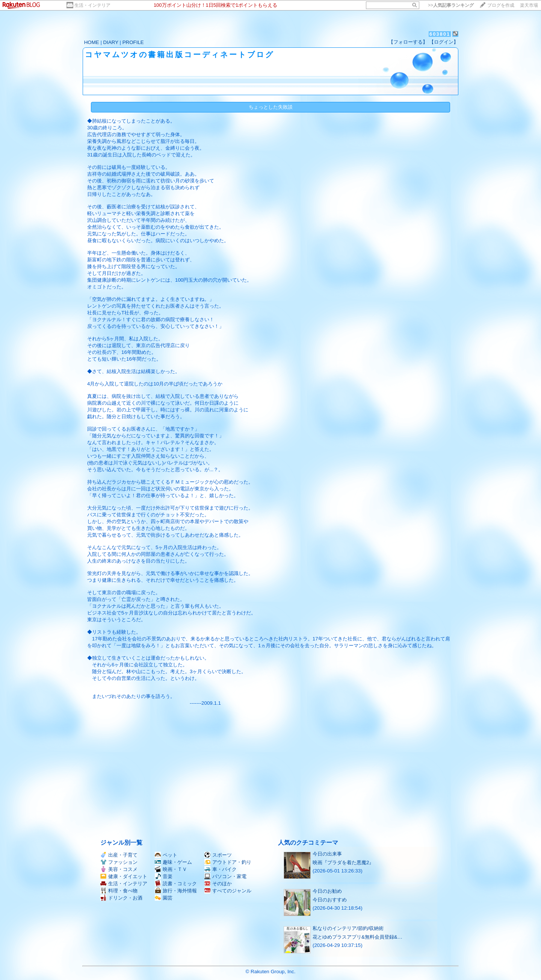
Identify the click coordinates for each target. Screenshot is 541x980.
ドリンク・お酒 (121, 898)
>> (451, 5)
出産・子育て (119, 855)
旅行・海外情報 (176, 891)
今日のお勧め (327, 891)
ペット (166, 855)
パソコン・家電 (225, 876)
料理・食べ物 (119, 891)
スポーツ (218, 855)
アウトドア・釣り (228, 862)
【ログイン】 (444, 42)
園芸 (164, 898)
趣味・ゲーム (173, 862)
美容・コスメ (119, 869)
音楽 (164, 876)
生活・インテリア (92, 5)
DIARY (111, 42)
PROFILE (133, 42)
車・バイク (221, 869)
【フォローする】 (408, 42)
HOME (92, 42)
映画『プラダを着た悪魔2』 (343, 862)
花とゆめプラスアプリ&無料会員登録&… (357, 937)
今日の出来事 (327, 854)
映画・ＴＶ (171, 869)
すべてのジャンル (228, 891)
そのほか (218, 884)
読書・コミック (176, 884)
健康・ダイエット (124, 876)
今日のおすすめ (330, 900)
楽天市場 (529, 5)
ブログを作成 (501, 5)
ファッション (119, 862)
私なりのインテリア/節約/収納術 (348, 928)
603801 (440, 34)
